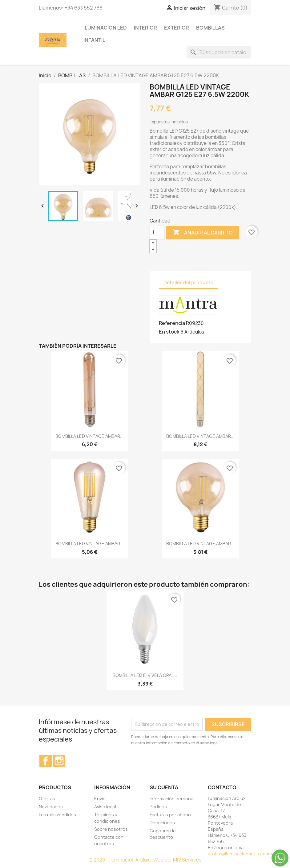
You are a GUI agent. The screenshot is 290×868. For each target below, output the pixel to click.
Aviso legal (105, 807)
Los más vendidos (57, 815)
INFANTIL (94, 40)
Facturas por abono (170, 815)
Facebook (46, 761)
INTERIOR (145, 28)
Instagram (59, 761)
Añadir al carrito (203, 233)
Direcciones (162, 823)
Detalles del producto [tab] (189, 283)
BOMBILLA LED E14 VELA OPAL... (145, 675)
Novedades (51, 807)
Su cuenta (164, 787)
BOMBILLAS (210, 28)
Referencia (172, 323)
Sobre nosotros (111, 829)
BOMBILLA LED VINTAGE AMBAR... (90, 436)
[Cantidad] (157, 233)
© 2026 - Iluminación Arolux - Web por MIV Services (145, 860)
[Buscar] (219, 52)
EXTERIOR (177, 28)
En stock (169, 332)
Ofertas (47, 799)
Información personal (172, 799)
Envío (100, 799)
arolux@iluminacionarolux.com (240, 854)
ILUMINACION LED (105, 28)
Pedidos (158, 807)
